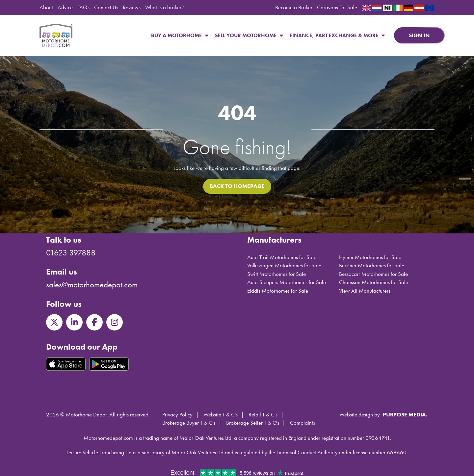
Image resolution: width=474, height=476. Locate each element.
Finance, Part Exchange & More (337, 35)
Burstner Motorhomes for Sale (372, 265)
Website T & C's (221, 414)
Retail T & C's (263, 414)
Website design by (360, 414)
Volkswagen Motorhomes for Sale (284, 265)
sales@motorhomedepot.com (92, 285)
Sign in (419, 35)
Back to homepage (237, 186)
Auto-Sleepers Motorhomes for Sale (287, 282)
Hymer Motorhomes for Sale (370, 257)
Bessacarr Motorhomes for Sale (373, 274)
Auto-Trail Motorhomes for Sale (282, 257)
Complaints (303, 423)
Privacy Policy (177, 414)
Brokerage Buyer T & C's (189, 423)
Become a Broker (294, 7)
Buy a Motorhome (180, 35)
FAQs (83, 7)
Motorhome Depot (56, 36)
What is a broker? (164, 7)
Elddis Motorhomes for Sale (278, 291)
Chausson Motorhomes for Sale (374, 282)
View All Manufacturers (365, 291)
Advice (65, 7)
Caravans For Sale (337, 7)
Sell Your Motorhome (249, 35)
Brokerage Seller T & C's (253, 423)
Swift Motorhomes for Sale (276, 274)
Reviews (132, 7)
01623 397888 (71, 253)
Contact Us (106, 7)
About (46, 7)
